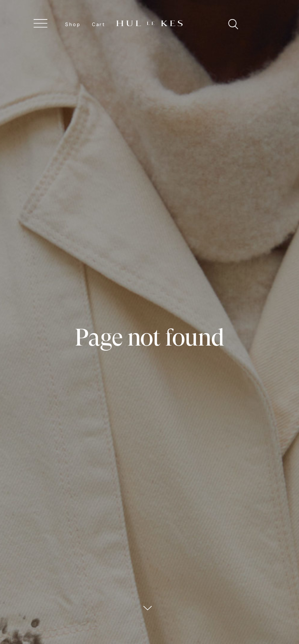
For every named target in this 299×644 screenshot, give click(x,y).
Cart (98, 24)
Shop (73, 24)
